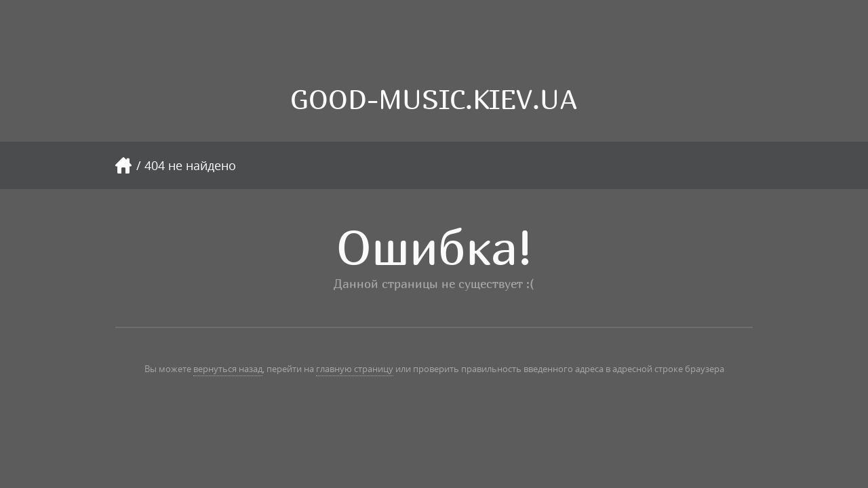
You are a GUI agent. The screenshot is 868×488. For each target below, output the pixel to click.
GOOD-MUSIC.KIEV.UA (434, 99)
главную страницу (355, 369)
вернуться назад (228, 369)
